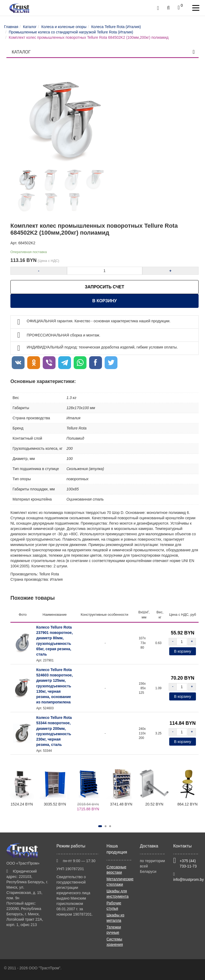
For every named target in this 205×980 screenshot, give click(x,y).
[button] (100, 826)
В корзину (105, 301)
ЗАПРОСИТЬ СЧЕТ (105, 287)
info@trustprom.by (189, 880)
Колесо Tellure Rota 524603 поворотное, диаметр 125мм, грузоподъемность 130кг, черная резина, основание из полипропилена (55, 686)
